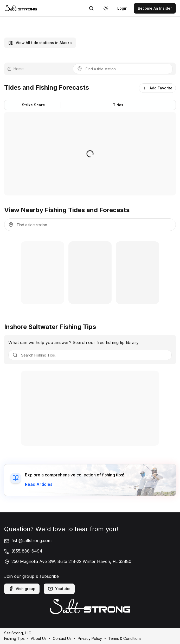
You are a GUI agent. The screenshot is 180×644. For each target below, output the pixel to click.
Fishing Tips (14, 638)
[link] (21, 8)
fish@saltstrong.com (28, 541)
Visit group (22, 589)
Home (15, 69)
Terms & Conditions (125, 638)
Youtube (59, 589)
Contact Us (62, 638)
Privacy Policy (90, 638)
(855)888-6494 (23, 551)
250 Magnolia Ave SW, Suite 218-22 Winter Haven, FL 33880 (68, 561)
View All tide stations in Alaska (40, 43)
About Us (39, 638)
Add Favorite (157, 88)
